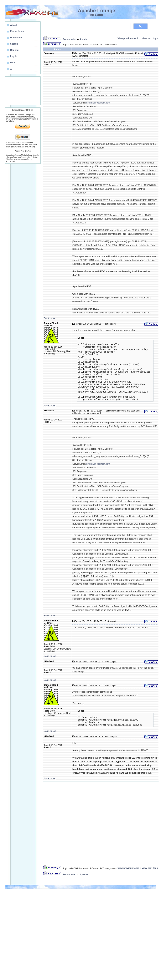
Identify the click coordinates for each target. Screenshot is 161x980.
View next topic (150, 38)
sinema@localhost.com (98, 103)
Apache (84, 39)
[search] (92, 26)
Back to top (50, 318)
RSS (13, 62)
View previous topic (128, 38)
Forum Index (70, 39)
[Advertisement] (23, 91)
